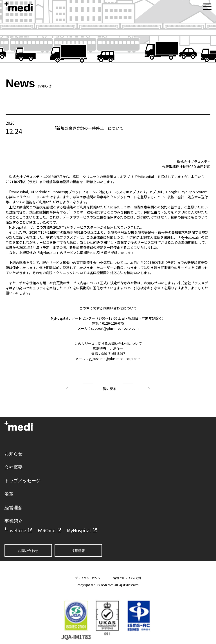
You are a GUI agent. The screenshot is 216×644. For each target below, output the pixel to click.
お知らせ (13, 454)
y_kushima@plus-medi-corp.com (115, 359)
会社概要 (13, 467)
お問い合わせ (28, 551)
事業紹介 (13, 521)
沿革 (9, 494)
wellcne (18, 530)
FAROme (47, 530)
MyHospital (79, 530)
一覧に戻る (108, 389)
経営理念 (13, 508)
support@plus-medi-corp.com (115, 328)
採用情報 (78, 551)
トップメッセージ (22, 481)
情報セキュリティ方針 (127, 578)
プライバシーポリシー (89, 578)
